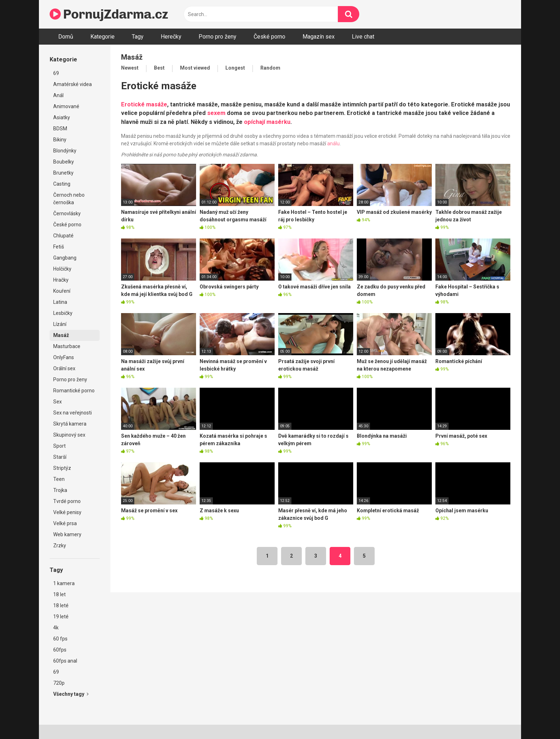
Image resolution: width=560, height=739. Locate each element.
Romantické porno (74, 391)
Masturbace (67, 346)
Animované (66, 106)
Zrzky (60, 546)
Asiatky (62, 117)
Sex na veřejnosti (72, 413)
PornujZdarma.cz (109, 14)
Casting (62, 184)
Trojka (60, 490)
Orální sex (64, 368)
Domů (66, 37)
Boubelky (64, 162)
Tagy (138, 37)
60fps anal (65, 661)
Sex (57, 402)
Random (270, 68)
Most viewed (195, 68)
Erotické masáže (144, 104)
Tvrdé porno (67, 501)
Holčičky (62, 269)
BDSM (60, 129)
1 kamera (64, 583)
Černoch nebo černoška (69, 199)
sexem (216, 113)
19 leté (61, 617)
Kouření (62, 291)
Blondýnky (65, 151)
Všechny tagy (71, 694)
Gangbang (65, 258)
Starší (60, 457)
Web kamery (67, 534)
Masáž (61, 335)
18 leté (61, 605)
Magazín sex (319, 37)
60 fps (60, 639)
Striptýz (62, 468)
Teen (59, 479)
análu (333, 144)
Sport (59, 446)
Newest (130, 68)
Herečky (171, 37)
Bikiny (60, 140)
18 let (59, 594)
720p (59, 683)
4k (56, 628)
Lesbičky (63, 313)
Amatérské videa (72, 84)
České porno (269, 37)
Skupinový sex (69, 435)
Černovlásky (67, 213)
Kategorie (102, 37)
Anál (58, 95)
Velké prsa (65, 523)
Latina (60, 302)
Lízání (60, 324)
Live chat (363, 37)
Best (159, 68)
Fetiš (59, 247)
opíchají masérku (267, 122)
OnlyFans (64, 357)
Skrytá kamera (70, 424)
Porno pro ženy (217, 37)
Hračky (61, 280)
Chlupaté (63, 236)
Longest (235, 68)
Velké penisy (67, 512)
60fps (60, 650)
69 (56, 73)
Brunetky (63, 173)
